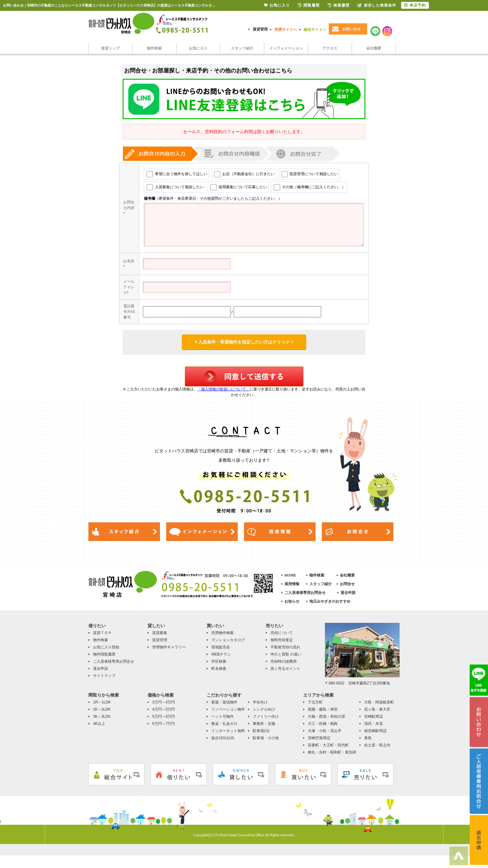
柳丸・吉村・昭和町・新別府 (332, 755)
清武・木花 (373, 727)
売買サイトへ (286, 30)
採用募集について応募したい (235, 190)
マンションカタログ (228, 643)
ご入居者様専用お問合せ (305, 596)
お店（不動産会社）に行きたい (241, 177)
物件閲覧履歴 (104, 657)
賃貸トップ (110, 48)
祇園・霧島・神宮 (323, 712)
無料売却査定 (282, 643)
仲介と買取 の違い (286, 657)
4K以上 (99, 727)
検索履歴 (339, 5)
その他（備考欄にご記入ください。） (307, 190)
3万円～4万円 (164, 705)
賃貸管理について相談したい (307, 177)
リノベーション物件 (228, 712)
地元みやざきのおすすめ (330, 604)
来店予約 (415, 5)
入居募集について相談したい (172, 190)
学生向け (260, 705)
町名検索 (219, 672)
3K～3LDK (102, 720)
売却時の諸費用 (284, 665)
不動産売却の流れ (285, 650)
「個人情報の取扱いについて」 (223, 392)
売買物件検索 (223, 636)
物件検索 (154, 48)
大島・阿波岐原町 (379, 705)
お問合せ (347, 587)
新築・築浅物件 (224, 705)
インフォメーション (286, 48)
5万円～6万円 (164, 720)
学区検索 (219, 665)
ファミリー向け (266, 720)
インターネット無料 (228, 734)
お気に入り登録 (106, 650)
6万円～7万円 (164, 727)
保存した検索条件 (377, 5)
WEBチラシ (221, 657)
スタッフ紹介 (242, 48)
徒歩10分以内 (223, 741)
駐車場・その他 (266, 741)
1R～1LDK (102, 705)
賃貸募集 (160, 636)
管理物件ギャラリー (169, 650)
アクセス (330, 48)
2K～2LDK (102, 712)
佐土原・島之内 (377, 748)
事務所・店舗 (264, 727)
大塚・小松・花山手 (325, 734)
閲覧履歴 (309, 5)
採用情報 (292, 587)
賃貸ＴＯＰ (102, 636)
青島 (368, 741)
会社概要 (374, 48)
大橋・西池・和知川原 (326, 720)
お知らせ (292, 604)
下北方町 (315, 705)
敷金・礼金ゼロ (224, 727)
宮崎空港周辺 (319, 741)
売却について (282, 636)
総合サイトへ (315, 30)
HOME (290, 578)
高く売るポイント (285, 672)
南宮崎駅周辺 (375, 734)
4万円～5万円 (164, 712)
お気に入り (198, 48)
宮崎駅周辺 (373, 720)
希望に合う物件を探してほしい (174, 177)
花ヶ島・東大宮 (377, 712)
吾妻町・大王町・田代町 (328, 748)
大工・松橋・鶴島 (323, 727)
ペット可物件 (223, 720)
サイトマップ (104, 679)
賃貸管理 (260, 29)
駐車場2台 (261, 734)
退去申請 (348, 596)
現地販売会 (221, 650)
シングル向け (264, 712)
